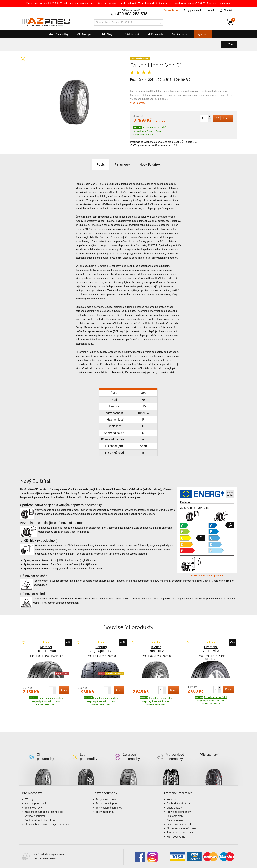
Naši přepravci (175, 805)
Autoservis (178, 35)
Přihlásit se (227, 10)
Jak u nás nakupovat (179, 809)
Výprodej (203, 34)
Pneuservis (153, 35)
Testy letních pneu (106, 784)
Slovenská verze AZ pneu (181, 813)
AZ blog (29, 784)
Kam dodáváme (176, 821)
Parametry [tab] (122, 164)
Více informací (138, 103)
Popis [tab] (101, 164)
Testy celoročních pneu (109, 792)
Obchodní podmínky (178, 788)
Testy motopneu (105, 796)
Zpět (231, 44)
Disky (105, 35)
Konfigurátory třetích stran (40, 805)
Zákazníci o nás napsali (180, 817)
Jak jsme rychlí (175, 801)
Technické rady (33, 792)
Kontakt (211, 10)
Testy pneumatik (193, 10)
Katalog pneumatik (36, 788)
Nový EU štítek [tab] (150, 164)
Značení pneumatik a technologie (44, 796)
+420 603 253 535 (131, 14)
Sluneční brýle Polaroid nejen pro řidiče (47, 809)
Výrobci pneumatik (35, 801)
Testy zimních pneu (107, 788)
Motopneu (83, 35)
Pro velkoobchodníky (179, 796)
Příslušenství (130, 34)
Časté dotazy (174, 792)
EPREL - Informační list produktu (207, 576)
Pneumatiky (56, 35)
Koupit (221, 118)
